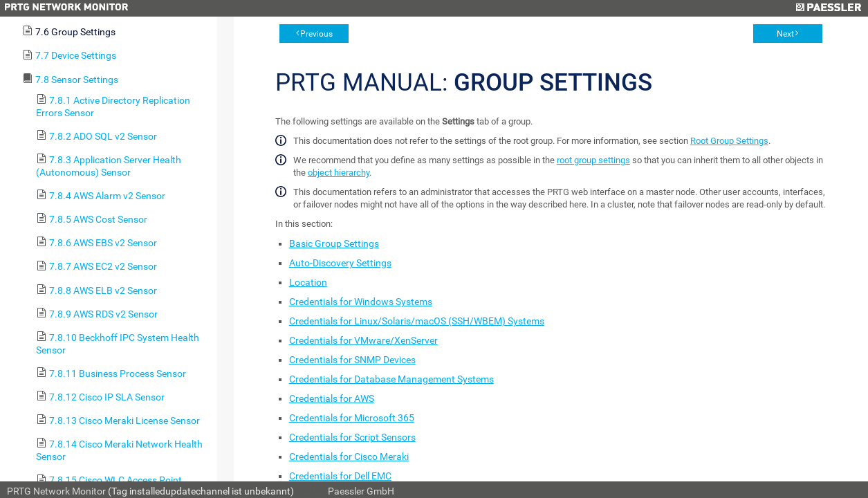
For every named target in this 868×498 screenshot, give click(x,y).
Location (308, 282)
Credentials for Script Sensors (352, 437)
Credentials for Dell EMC (340, 476)
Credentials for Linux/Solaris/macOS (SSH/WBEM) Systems (417, 321)
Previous (316, 34)
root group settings (593, 160)
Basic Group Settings (334, 243)
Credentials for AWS (332, 398)
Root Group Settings (729, 141)
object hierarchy (339, 173)
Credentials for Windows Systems (361, 302)
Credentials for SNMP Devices (352, 360)
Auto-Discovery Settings (340, 263)
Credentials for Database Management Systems (391, 379)
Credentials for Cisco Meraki (349, 456)
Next (785, 34)
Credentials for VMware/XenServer (363, 340)
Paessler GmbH (361, 491)
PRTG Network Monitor (56, 491)
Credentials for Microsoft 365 (352, 418)
